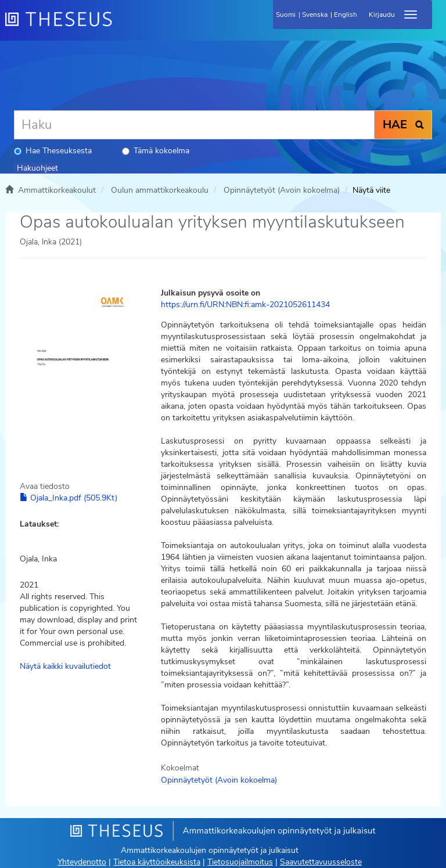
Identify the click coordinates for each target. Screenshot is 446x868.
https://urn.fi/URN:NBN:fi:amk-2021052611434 (245, 305)
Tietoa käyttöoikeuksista (157, 862)
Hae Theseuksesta (53, 151)
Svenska (315, 15)
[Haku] (194, 125)
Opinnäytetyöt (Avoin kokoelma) (282, 190)
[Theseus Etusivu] (121, 26)
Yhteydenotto (82, 862)
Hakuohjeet (37, 168)
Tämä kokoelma (156, 151)
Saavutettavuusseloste (321, 862)
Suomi (286, 15)
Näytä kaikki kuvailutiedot (65, 666)
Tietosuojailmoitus (240, 862)
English (346, 15)
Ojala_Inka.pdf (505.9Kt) (69, 498)
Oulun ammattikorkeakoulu (160, 190)
